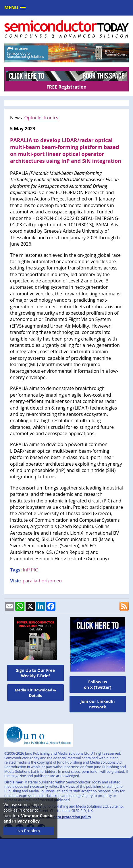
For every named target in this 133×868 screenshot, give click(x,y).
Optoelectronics (41, 118)
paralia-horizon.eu (42, 581)
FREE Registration (66, 87)
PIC (34, 570)
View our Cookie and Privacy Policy (28, 818)
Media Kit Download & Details (35, 693)
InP (26, 570)
